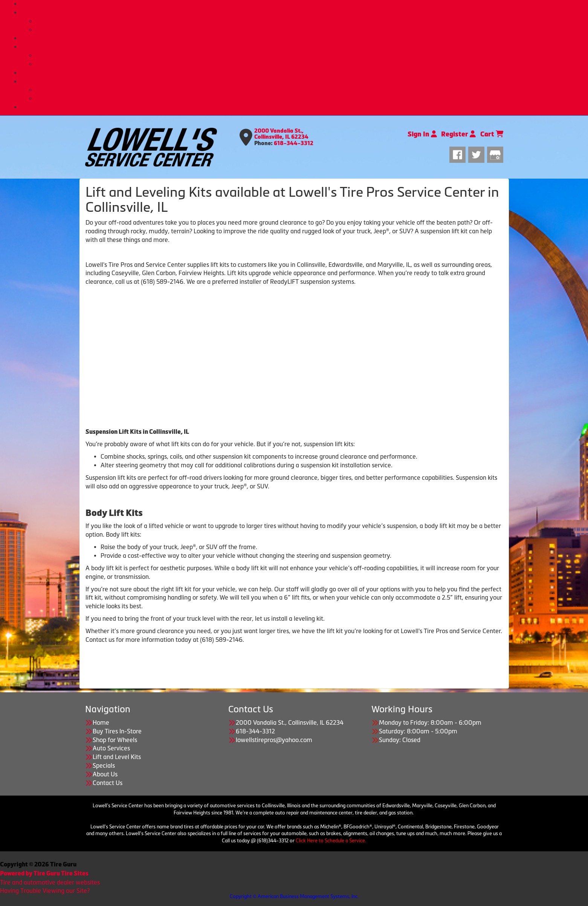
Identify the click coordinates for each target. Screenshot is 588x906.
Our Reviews (309, 98)
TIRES (302, 12)
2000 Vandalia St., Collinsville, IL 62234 (281, 134)
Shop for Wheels (302, 38)
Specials (104, 765)
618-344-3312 (294, 143)
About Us (309, 90)
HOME (302, 4)
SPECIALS (302, 73)
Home (101, 722)
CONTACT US (302, 107)
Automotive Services (309, 55)
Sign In (422, 134)
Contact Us (108, 783)
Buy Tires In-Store (309, 21)
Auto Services (111, 748)
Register (458, 134)
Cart (492, 134)
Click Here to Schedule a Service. (331, 841)
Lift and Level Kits (309, 64)
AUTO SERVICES (302, 47)
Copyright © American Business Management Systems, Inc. (294, 896)
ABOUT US (302, 81)
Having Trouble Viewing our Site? (45, 891)
